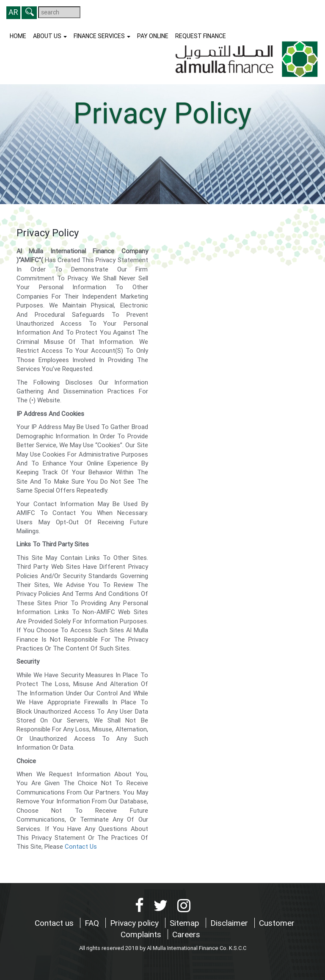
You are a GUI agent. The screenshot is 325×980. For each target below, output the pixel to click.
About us (50, 36)
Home (18, 36)
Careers (186, 934)
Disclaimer (230, 923)
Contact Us (81, 846)
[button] (29, 13)
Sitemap (186, 923)
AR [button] (13, 12)
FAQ (93, 923)
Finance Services (102, 36)
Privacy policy (135, 923)
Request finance (201, 36)
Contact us (55, 923)
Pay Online (153, 36)
